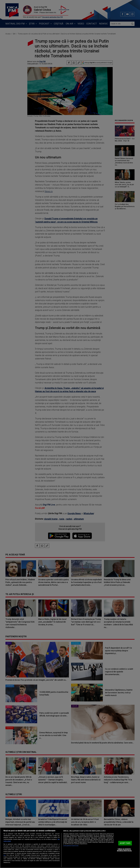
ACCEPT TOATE (125, 843)
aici (5, 855)
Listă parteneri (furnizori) (71, 846)
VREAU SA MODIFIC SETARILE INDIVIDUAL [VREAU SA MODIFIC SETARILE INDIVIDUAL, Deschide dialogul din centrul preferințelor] (124, 850)
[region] (70, 848)
